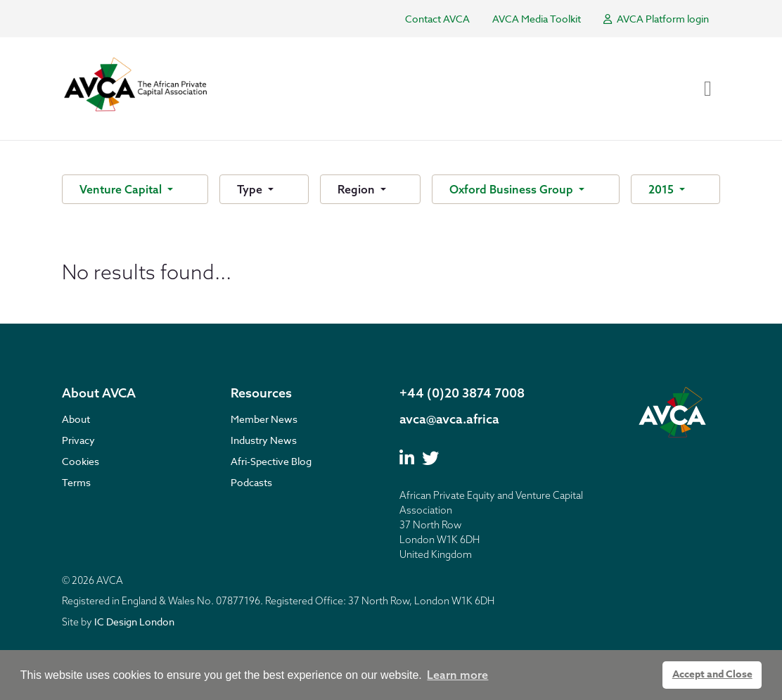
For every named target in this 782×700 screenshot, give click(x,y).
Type (251, 189)
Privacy (78, 440)
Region (358, 189)
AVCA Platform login (656, 19)
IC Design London (134, 622)
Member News (264, 419)
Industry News (264, 440)
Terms (76, 482)
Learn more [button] (457, 675)
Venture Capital (122, 189)
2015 (662, 189)
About (76, 419)
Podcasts (251, 482)
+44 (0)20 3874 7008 (462, 393)
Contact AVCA (437, 19)
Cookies (81, 461)
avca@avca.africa (449, 419)
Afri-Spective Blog (271, 461)
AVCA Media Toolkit (537, 19)
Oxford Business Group (513, 189)
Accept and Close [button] (712, 674)
